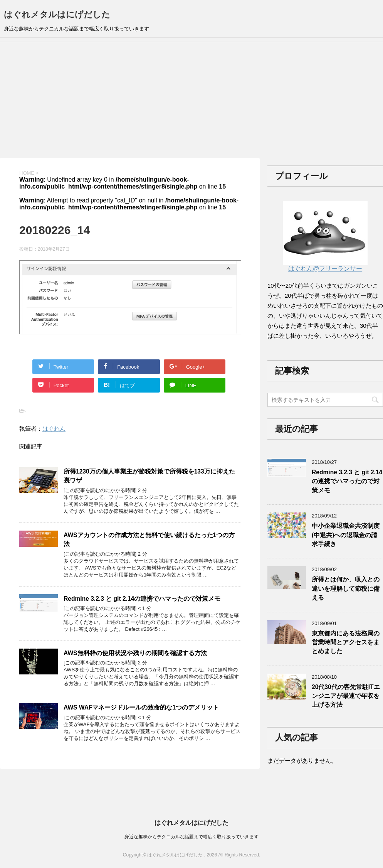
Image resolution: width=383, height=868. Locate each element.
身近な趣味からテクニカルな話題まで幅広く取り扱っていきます (191, 837)
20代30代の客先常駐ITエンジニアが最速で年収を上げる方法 (346, 696)
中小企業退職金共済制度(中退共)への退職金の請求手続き (346, 535)
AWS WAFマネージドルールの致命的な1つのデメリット (141, 707)
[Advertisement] (191, 100)
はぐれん (54, 429)
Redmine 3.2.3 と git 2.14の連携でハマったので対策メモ (142, 599)
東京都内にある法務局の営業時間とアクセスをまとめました (346, 642)
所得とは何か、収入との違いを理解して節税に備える (346, 588)
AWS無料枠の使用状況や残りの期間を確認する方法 (135, 653)
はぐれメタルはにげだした (57, 14)
